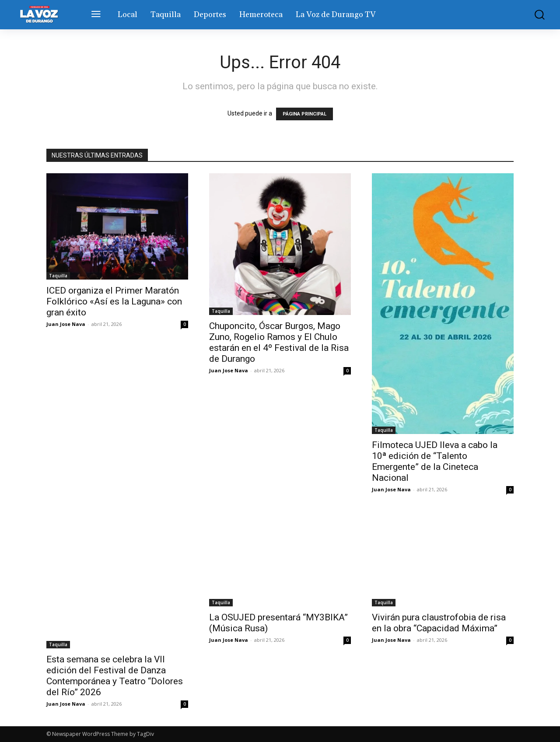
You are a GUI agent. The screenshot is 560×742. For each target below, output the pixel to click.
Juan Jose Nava (66, 324)
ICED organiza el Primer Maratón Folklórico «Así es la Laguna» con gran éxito (114, 301)
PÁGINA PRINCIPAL (304, 114)
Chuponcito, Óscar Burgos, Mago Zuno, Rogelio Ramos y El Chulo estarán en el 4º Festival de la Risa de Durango (279, 342)
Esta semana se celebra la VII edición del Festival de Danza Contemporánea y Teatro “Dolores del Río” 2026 (115, 676)
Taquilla (58, 276)
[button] (535, 15)
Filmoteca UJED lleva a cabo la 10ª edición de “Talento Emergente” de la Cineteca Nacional (435, 461)
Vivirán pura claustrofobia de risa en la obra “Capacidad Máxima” (439, 623)
